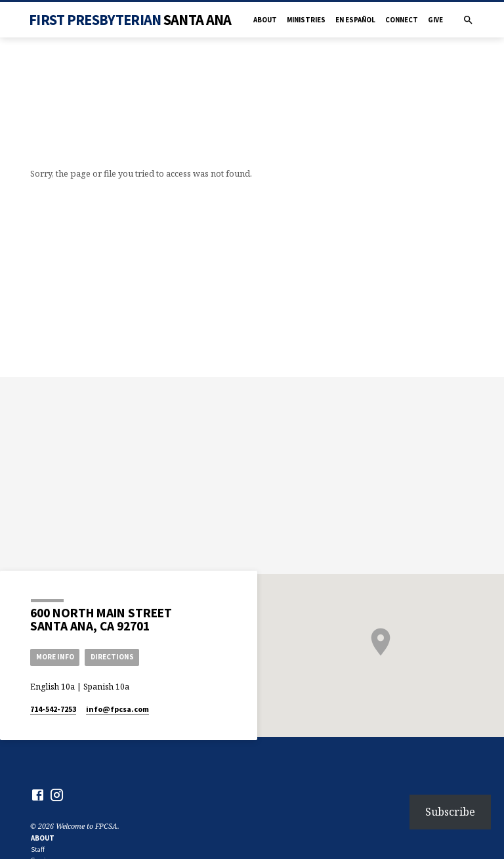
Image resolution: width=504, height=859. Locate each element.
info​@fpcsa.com (117, 709)
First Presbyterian (130, 20)
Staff (38, 849)
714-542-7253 (53, 709)
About (265, 20)
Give (435, 20)
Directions (112, 657)
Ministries (306, 20)
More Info (55, 657)
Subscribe (450, 812)
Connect (402, 20)
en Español (355, 20)
